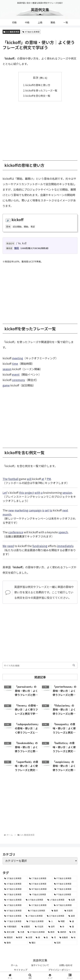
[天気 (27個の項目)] (73, 932)
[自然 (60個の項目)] (53, 927)
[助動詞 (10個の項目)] (64, 937)
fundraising (40, 546)
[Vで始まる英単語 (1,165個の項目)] (38, 911)
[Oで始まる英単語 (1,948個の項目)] (40, 905)
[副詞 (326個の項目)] (72, 916)
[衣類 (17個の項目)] (29, 937)
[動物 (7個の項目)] (15, 943)
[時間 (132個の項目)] (62, 921)
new (11, 510)
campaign (35, 510)
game (6, 385)
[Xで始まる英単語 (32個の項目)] (36, 932)
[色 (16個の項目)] (46, 937)
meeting (17, 358)
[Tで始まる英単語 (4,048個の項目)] (65, 889)
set (47, 510)
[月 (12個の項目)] (54, 937)
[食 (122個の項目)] (73, 921)
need (11, 546)
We (5, 546)
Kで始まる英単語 (31, 32)
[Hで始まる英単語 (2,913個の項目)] (13, 900)
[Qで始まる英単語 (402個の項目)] (56, 916)
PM (49, 479)
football (13, 479)
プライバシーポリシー (59, 970)
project (29, 493)
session (67, 493)
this (21, 493)
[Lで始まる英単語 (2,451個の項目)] (56, 900)
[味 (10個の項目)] (73, 937)
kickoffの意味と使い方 (38, 85)
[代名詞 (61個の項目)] (40, 927)
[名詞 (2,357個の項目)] (72, 900)
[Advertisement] (40, 129)
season (7, 369)
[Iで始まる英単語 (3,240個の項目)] (40, 894)
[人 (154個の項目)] (52, 921)
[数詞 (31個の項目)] (51, 932)
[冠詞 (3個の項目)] (65, 943)
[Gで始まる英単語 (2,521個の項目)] (35, 900)
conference (16, 532)
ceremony (19, 380)
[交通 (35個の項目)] (21, 932)
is (43, 510)
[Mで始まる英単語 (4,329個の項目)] (40, 889)
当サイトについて (40, 965)
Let (5, 493)
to (51, 510)
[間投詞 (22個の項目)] (8, 937)
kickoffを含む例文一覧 (38, 96)
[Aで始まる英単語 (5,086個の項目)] (15, 884)
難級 (17, 248)
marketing (21, 510)
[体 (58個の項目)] (63, 927)
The (5, 479)
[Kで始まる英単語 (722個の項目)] (13, 916)
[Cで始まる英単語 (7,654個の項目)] (40, 878)
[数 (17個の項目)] (38, 937)
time (15, 364)
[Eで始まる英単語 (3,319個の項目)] (15, 894)
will (29, 479)
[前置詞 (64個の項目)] (27, 927)
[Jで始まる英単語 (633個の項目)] (35, 916)
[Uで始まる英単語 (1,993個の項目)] (15, 905)
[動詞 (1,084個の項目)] (56, 911)
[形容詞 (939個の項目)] (70, 911)
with (37, 493)
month (7, 514)
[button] (74, 665)
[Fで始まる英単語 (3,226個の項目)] (65, 894)
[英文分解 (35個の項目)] (9, 932)
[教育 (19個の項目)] (19, 937)
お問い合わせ (66, 965)
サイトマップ (21, 970)
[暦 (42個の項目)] (73, 927)
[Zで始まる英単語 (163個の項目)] (36, 921)
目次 (36, 78)
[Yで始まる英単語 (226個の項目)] (14, 921)
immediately (65, 546)
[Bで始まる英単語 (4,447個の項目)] (15, 889)
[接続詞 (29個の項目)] (62, 932)
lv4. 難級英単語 (11, 32)
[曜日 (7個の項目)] (40, 943)
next (65, 510)
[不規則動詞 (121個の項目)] (11, 927)
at (43, 479)
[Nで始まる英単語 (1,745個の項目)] (14, 911)
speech (63, 532)
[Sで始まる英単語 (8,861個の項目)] (15, 878)
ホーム (14, 965)
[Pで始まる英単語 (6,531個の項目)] (65, 878)
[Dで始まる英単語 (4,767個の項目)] (40, 884)
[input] (40, 665)
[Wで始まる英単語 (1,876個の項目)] (65, 905)
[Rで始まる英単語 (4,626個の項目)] (65, 884)
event (16, 374)
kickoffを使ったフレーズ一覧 (41, 90)
